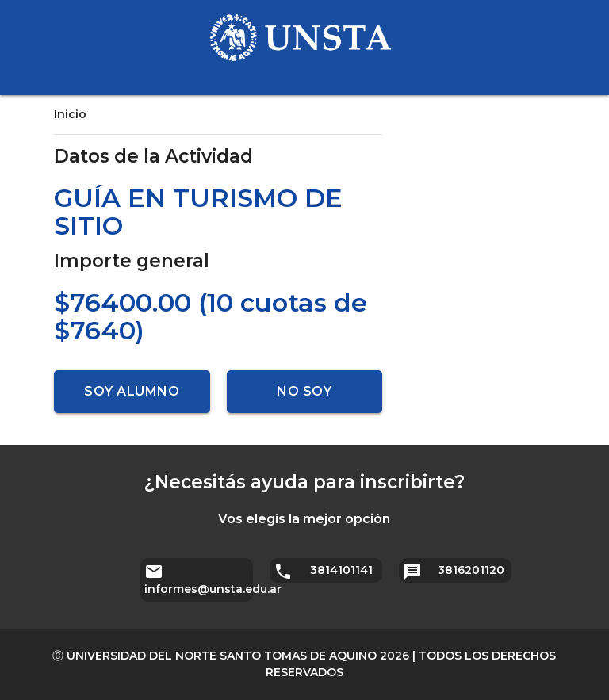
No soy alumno (304, 398)
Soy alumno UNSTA (132, 398)
